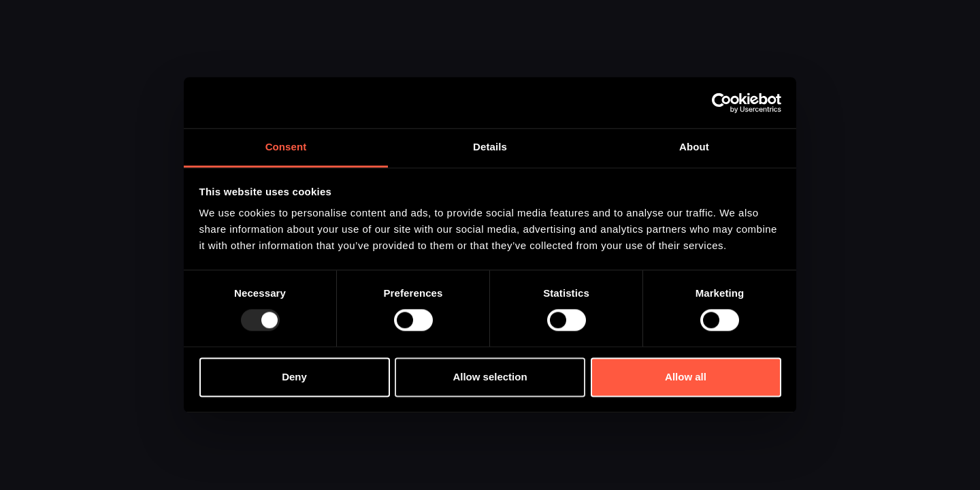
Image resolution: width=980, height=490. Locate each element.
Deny (294, 377)
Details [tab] (490, 147)
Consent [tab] (286, 147)
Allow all (686, 377)
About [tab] (694, 147)
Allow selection (490, 377)
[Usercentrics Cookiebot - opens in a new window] (722, 103)
